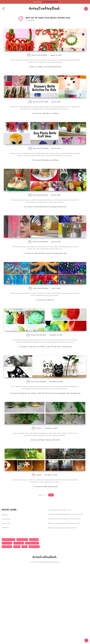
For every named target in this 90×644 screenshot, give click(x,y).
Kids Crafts (63, 292)
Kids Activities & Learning (47, 238)
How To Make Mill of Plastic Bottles (22, 543)
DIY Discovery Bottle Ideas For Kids (22, 272)
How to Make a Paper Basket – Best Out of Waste (29, 56)
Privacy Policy (6, 595)
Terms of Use (6, 600)
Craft (46, 75)
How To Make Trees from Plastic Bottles (24, 489)
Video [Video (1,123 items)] (25, 623)
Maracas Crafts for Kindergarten (21, 218)
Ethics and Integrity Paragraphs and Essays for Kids (64, 600)
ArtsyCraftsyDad (45, 9)
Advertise (5, 591)
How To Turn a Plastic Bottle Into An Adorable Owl (27, 433)
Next (51, 571)
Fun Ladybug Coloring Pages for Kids (60, 586)
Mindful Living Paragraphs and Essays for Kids (63, 604)
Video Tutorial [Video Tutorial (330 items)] (34, 623)
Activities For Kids (40, 130)
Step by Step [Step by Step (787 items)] (7, 623)
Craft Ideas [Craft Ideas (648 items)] (34, 616)
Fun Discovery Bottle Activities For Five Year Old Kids (28, 108)
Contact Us (5, 604)
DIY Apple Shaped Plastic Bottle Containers (26, 381)
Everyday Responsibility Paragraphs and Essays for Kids (66, 590)
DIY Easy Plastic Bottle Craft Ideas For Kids (26, 164)
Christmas (49, 509)
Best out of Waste (37, 75)
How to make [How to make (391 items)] (19, 619)
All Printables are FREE (50, 2)
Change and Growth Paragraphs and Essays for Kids (65, 595)
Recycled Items (56, 75)
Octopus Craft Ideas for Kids (19, 326)
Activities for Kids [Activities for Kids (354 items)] (8, 616)
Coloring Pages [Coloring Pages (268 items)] (22, 616)
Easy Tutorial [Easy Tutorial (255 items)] (7, 619)
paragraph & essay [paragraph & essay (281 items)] (32, 619)
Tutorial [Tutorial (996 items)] (17, 623)
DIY (50, 75)
